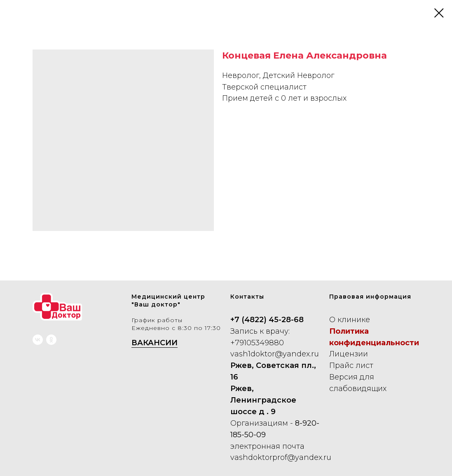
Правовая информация (370, 297)
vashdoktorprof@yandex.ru (281, 457)
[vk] (38, 340)
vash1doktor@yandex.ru (275, 354)
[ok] (51, 340)
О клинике (350, 320)
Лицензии (349, 354)
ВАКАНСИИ (155, 343)
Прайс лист (351, 365)
